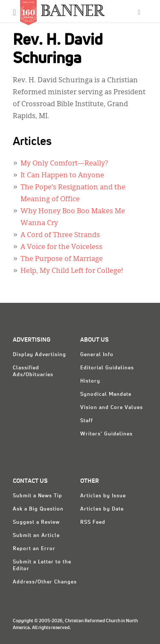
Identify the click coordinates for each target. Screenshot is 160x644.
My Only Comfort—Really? (64, 164)
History (90, 381)
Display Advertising (39, 355)
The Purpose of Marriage (62, 259)
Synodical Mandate (106, 395)
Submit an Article (36, 536)
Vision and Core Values (112, 408)
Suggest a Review (36, 522)
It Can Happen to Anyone (62, 176)
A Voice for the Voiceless (61, 247)
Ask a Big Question (38, 509)
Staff (87, 421)
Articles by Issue (103, 496)
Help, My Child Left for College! (72, 271)
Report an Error (34, 549)
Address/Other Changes (45, 582)
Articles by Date (102, 509)
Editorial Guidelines (107, 368)
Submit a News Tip (38, 496)
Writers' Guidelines (106, 434)
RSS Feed (93, 522)
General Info (97, 355)
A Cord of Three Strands (60, 235)
